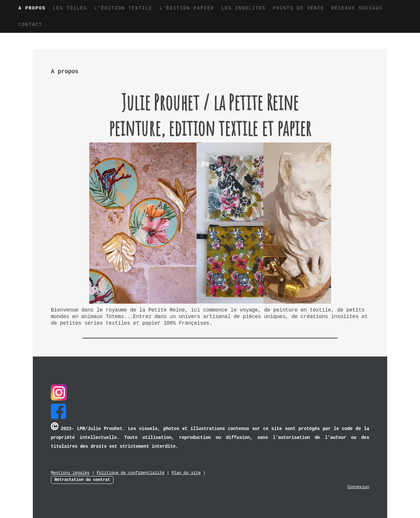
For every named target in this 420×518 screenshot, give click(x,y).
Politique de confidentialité (131, 473)
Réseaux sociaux (357, 8)
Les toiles (70, 8)
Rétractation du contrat (82, 480)
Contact (30, 25)
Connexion (358, 487)
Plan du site (186, 473)
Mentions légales (70, 473)
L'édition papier (187, 8)
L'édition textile (123, 8)
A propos (32, 8)
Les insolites (243, 8)
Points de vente (299, 8)
